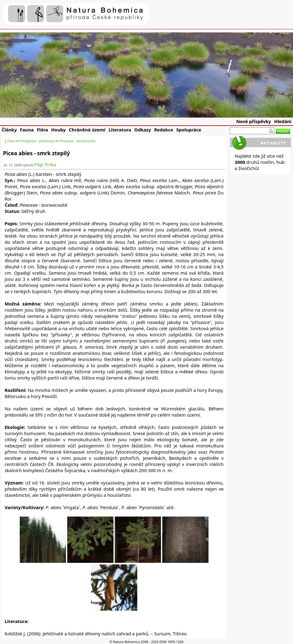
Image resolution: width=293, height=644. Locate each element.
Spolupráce (189, 130)
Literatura (120, 130)
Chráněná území (87, 130)
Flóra (42, 130)
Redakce (164, 130)
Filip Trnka (45, 164)
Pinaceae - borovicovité (78, 141)
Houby (58, 130)
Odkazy (142, 130)
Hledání (283, 121)
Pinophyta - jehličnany (37, 141)
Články (9, 130)
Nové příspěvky (254, 121)
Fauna (27, 130)
